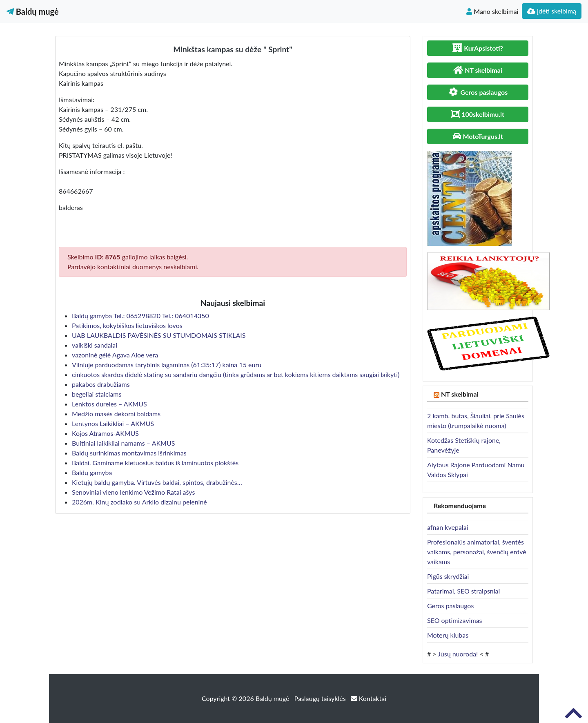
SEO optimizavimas (455, 620)
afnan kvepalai (448, 527)
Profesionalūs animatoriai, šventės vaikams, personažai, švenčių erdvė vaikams (477, 552)
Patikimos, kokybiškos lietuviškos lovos (127, 325)
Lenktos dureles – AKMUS (109, 404)
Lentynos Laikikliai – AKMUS (113, 423)
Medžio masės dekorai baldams (116, 414)
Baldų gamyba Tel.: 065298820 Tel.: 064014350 (140, 316)
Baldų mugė (33, 11)
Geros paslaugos (450, 606)
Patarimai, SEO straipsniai (463, 591)
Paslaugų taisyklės (321, 698)
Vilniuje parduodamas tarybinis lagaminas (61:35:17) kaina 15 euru (167, 365)
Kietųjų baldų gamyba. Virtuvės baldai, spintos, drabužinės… (157, 482)
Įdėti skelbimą (552, 11)
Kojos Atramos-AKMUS (105, 433)
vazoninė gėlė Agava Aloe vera (115, 355)
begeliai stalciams (97, 394)
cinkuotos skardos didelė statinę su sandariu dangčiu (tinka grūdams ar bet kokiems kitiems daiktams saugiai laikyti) (236, 374)
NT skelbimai (460, 394)
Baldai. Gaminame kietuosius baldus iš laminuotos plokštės (155, 463)
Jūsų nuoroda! (458, 654)
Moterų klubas (448, 635)
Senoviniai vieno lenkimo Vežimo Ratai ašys (133, 492)
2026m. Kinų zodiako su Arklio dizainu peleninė (139, 502)
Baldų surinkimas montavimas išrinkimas (129, 453)
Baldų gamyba (92, 472)
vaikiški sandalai (95, 345)
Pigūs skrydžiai (448, 576)
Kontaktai (369, 698)
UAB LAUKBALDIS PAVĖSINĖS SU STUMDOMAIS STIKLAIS (159, 335)
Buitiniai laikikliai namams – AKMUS (123, 443)
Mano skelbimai (492, 11)
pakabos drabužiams (101, 384)
